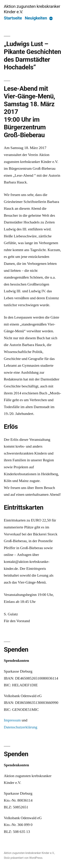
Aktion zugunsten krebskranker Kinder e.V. (29, 853)
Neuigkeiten (36, 18)
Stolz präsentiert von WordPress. (23, 858)
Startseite (13, 18)
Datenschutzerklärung (21, 727)
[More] (51, 19)
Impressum (12, 720)
